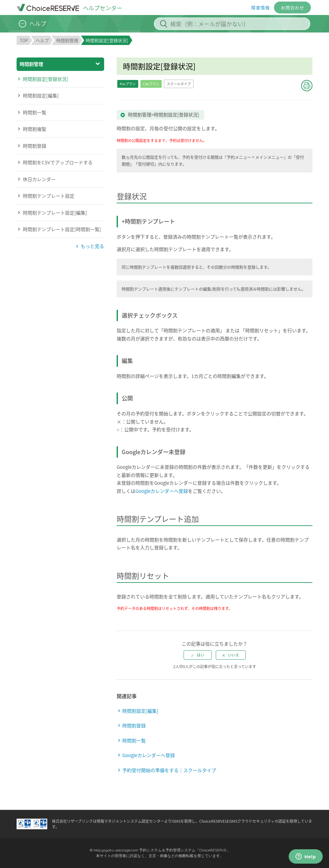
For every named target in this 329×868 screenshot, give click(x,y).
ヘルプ (42, 40)
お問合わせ (293, 7)
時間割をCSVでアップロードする (58, 162)
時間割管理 (67, 40)
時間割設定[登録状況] (46, 79)
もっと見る (92, 246)
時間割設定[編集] (41, 96)
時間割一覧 (35, 112)
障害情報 (261, 7)
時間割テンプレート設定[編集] (55, 213)
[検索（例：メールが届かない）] (232, 24)
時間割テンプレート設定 (49, 196)
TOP (24, 40)
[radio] (198, 655)
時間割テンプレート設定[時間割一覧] (62, 229)
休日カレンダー (39, 179)
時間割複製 (35, 129)
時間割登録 (35, 146)
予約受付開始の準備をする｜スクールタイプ (169, 770)
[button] (307, 86)
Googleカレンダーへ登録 (162, 491)
